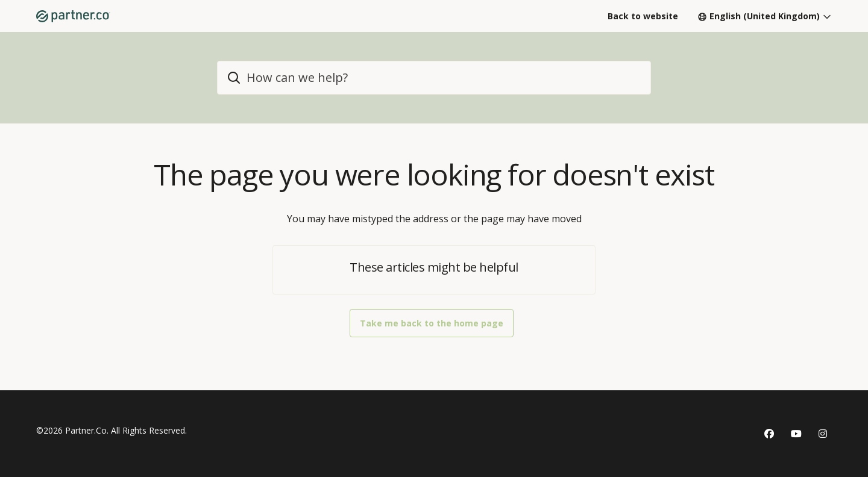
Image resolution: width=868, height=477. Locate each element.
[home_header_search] (434, 78)
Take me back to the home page (432, 323)
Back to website (643, 16)
